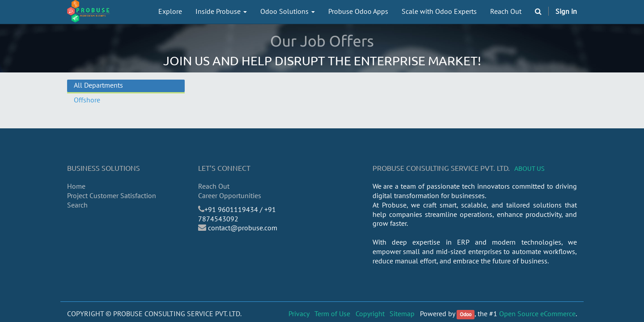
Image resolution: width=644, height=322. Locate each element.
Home (76, 186)
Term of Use (332, 314)
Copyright (370, 314)
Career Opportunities (230, 195)
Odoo (466, 314)
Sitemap (402, 314)
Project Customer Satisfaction (112, 195)
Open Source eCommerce (537, 314)
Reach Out (214, 186)
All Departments (98, 85)
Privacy (299, 314)
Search (77, 205)
